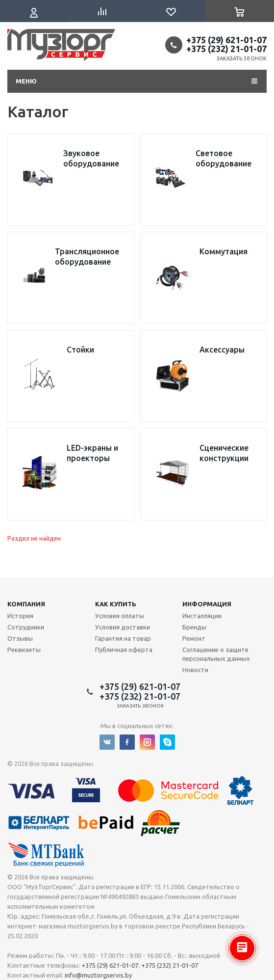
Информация (207, 604)
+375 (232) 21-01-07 (226, 49)
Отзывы (20, 638)
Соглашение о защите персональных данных (216, 654)
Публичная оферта (124, 650)
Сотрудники (26, 627)
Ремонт (194, 638)
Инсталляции (202, 616)
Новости (195, 670)
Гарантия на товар (123, 638)
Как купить (116, 604)
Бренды (194, 627)
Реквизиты (24, 650)
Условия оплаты (120, 616)
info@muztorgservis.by (98, 975)
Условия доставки (123, 627)
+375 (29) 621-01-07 (226, 40)
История (20, 616)
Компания (26, 604)
